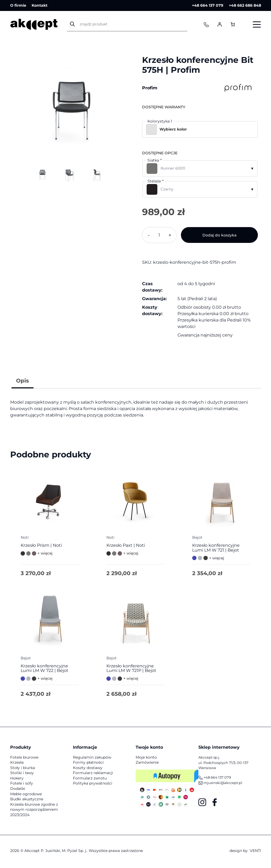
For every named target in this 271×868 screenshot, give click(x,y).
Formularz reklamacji (93, 774)
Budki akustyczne (27, 801)
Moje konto (146, 759)
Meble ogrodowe (26, 796)
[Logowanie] (220, 25)
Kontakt (40, 5)
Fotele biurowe (24, 759)
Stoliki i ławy (22, 774)
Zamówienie (147, 764)
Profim (150, 88)
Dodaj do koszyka (219, 235)
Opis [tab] (23, 381)
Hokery (17, 780)
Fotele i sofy (22, 785)
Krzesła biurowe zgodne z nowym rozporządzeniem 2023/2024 (34, 811)
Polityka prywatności (93, 785)
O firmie (18, 5)
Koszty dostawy (88, 769)
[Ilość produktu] (159, 235)
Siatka (154, 160)
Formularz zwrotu (90, 780)
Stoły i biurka (23, 769)
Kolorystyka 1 (160, 121)
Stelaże (155, 181)
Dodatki (18, 790)
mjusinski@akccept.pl (220, 784)
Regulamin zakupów (92, 759)
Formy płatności (88, 764)
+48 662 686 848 (245, 5)
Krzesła (17, 764)
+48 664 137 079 (207, 5)
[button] (200, 129)
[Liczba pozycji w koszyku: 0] (233, 25)
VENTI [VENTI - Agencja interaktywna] (255, 852)
